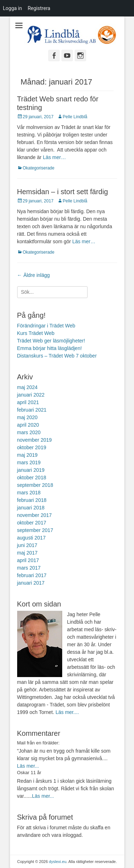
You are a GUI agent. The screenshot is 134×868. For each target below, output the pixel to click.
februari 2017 (32, 575)
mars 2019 (29, 462)
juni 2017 (27, 545)
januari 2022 (31, 395)
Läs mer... (28, 766)
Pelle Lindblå (75, 117)
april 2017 (28, 560)
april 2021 (28, 402)
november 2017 (34, 515)
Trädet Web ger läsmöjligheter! (51, 341)
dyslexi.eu (58, 862)
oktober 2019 (32, 447)
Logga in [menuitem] (12, 8)
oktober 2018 (32, 478)
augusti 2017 (31, 538)
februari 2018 (32, 500)
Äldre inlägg (34, 275)
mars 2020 (29, 432)
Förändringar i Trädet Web (46, 326)
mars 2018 (29, 493)
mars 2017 (29, 568)
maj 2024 (28, 387)
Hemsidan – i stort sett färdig (63, 192)
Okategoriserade (39, 168)
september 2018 (35, 485)
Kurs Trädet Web (36, 333)
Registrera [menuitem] (39, 8)
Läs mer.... (67, 712)
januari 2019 (31, 470)
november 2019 (34, 440)
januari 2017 (31, 583)
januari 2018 (31, 508)
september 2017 (35, 530)
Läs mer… (54, 157)
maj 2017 (28, 553)
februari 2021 (32, 410)
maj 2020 (28, 417)
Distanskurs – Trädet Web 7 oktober (57, 356)
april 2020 (28, 425)
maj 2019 (28, 455)
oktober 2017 (32, 523)
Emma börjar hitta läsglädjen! (49, 348)
